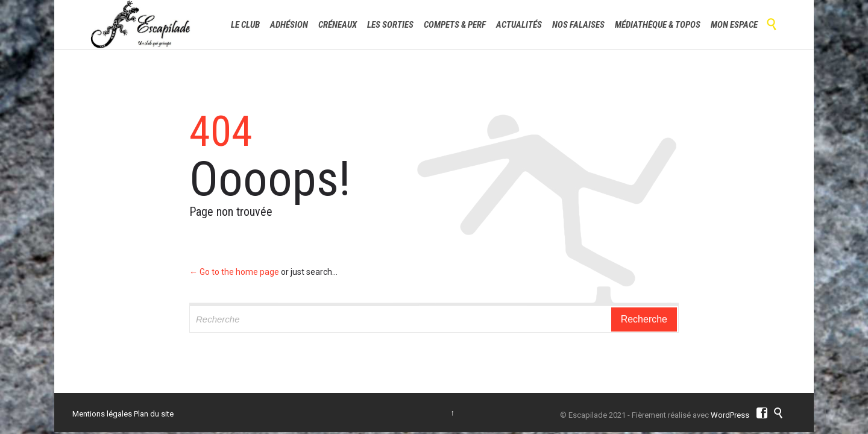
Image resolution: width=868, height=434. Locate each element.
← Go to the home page (234, 272)
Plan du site (154, 414)
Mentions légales (102, 414)
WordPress (730, 415)
